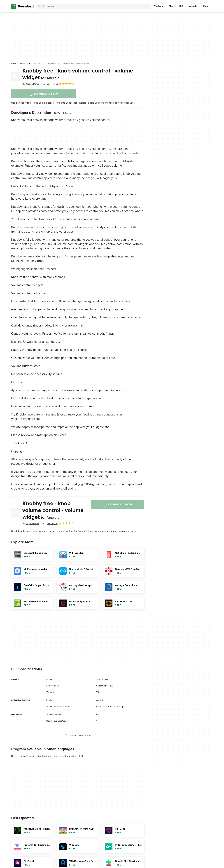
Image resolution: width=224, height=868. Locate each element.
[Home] (14, 63)
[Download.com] (22, 6)
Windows (158, 6)
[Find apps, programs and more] (94, 6)
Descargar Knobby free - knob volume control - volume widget (45, 756)
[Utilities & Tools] (36, 63)
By (31, 84)
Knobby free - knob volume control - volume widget (78, 74)
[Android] (23, 63)
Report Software (78, 736)
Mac (171, 6)
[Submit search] (40, 6)
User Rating (60, 84)
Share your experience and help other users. (112, 103)
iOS (181, 6)
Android (193, 6)
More (207, 6)
